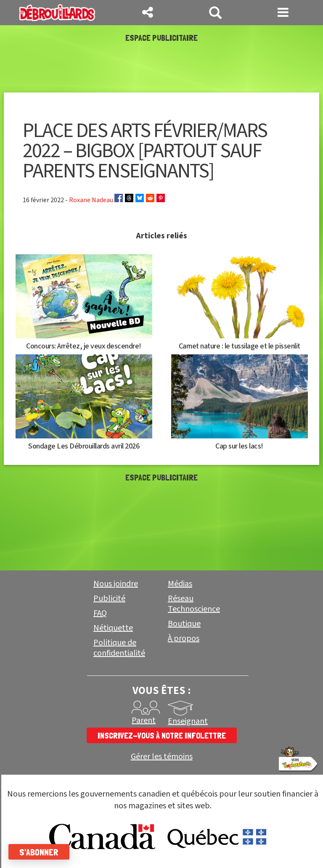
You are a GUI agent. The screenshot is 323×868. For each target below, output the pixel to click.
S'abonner (39, 852)
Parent (144, 720)
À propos (184, 638)
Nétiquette (113, 628)
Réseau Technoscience (194, 604)
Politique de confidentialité (119, 648)
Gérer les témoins (162, 757)
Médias (180, 584)
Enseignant (188, 721)
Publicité (109, 599)
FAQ (100, 613)
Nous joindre (116, 584)
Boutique (184, 624)
